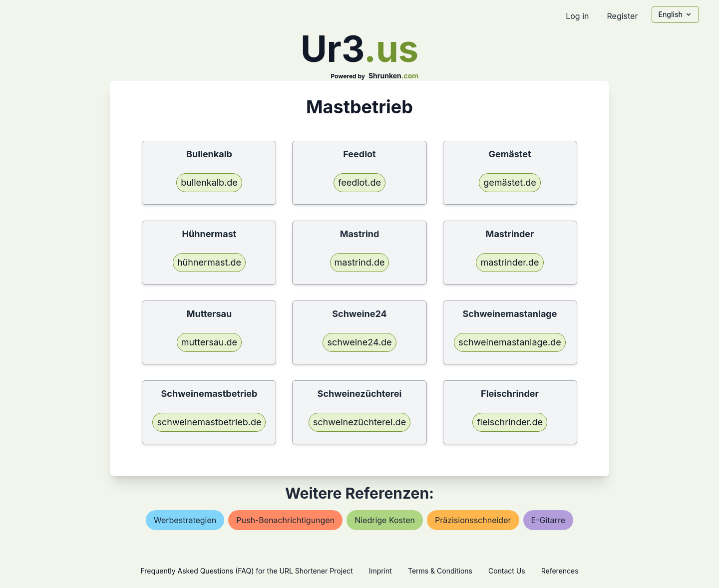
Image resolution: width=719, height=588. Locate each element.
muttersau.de (209, 342)
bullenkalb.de (209, 182)
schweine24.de (359, 342)
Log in (577, 16)
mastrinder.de (510, 262)
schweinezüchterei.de (359, 422)
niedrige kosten (385, 520)
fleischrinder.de (510, 422)
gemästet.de (510, 182)
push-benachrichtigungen (285, 520)
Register (622, 16)
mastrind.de (360, 262)
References (560, 571)
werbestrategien (185, 520)
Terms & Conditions (440, 571)
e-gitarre (548, 520)
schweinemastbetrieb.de (209, 422)
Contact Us (507, 571)
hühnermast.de (209, 262)
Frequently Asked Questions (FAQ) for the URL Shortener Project (246, 571)
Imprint (380, 571)
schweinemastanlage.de (510, 342)
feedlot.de (359, 182)
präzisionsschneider (473, 520)
